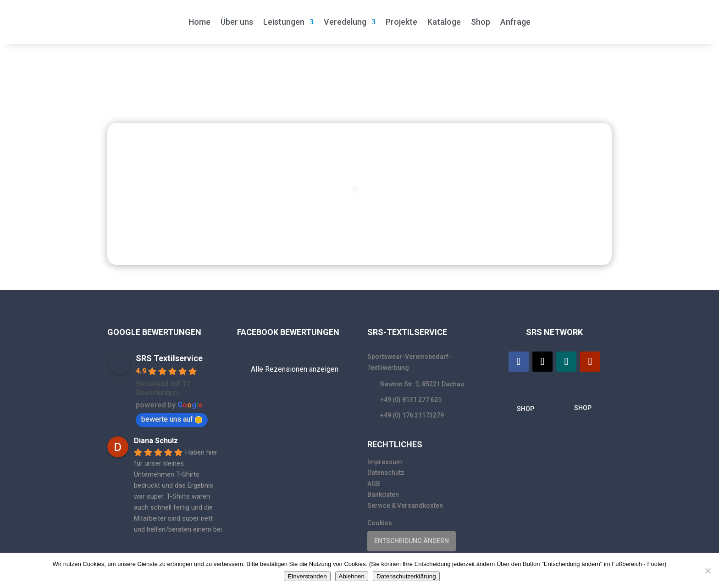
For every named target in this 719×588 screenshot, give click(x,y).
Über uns (237, 22)
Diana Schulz (156, 441)
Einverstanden (307, 576)
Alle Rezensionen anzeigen (295, 369)
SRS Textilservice (169, 358)
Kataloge (444, 22)
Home (199, 22)
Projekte (401, 22)
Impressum (385, 462)
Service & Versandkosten (405, 506)
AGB (374, 484)
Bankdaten (383, 495)
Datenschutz (386, 473)
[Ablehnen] (708, 571)
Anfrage (515, 22)
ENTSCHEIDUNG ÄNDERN (412, 541)
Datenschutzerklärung (406, 576)
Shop (481, 22)
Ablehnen (352, 576)
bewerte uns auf (172, 419)
